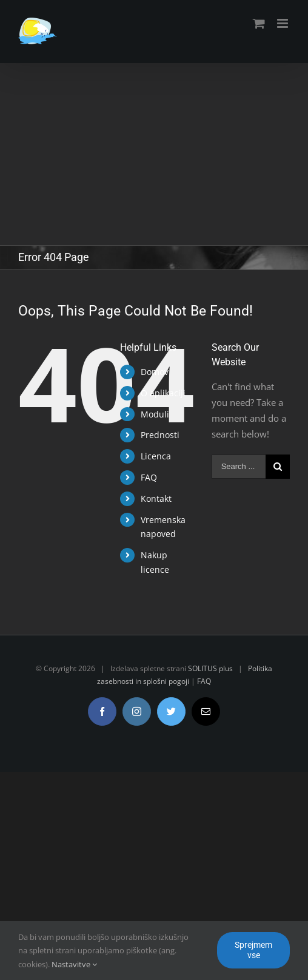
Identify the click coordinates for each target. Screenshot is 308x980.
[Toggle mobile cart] (259, 23)
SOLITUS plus (210, 668)
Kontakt (156, 498)
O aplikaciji (163, 393)
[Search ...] (239, 467)
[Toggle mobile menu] (283, 23)
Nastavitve (74, 964)
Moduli (155, 414)
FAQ (149, 477)
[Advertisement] (154, 154)
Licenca (156, 456)
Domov (155, 372)
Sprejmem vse (253, 950)
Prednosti (160, 435)
